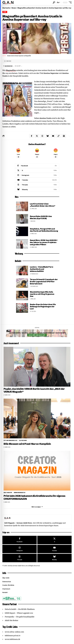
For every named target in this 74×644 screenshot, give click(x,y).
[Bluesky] (37, 189)
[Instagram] (37, 175)
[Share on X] (37, 136)
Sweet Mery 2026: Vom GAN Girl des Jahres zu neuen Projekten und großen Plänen (44, 242)
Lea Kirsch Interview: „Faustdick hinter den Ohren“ (43, 205)
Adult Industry (8, 493)
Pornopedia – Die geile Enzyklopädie (20, 617)
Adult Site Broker (12, 620)
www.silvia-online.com (14, 632)
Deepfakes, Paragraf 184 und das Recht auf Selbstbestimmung (44, 230)
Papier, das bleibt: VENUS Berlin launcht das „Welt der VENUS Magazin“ (34, 390)
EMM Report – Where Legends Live (19, 613)
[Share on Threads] (42, 136)
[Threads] (37, 185)
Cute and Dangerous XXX (10, 441)
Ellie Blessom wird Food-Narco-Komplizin (27, 444)
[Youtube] (37, 180)
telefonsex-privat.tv (13, 636)
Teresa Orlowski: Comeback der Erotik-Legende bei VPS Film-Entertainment (44, 282)
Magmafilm (11, 70)
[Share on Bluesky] (48, 136)
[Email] (53, 136)
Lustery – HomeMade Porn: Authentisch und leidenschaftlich (42, 269)
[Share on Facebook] (31, 136)
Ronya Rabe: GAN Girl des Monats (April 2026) (41, 217)
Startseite (6, 8)
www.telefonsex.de (12, 639)
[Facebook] (37, 166)
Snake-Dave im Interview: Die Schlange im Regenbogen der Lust (43, 307)
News (14, 8)
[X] (37, 170)
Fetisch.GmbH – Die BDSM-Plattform (20, 609)
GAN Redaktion (9, 66)
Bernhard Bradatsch (20, 493)
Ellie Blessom (23, 441)
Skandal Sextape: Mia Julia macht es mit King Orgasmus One (42, 294)
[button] (54, 2)
